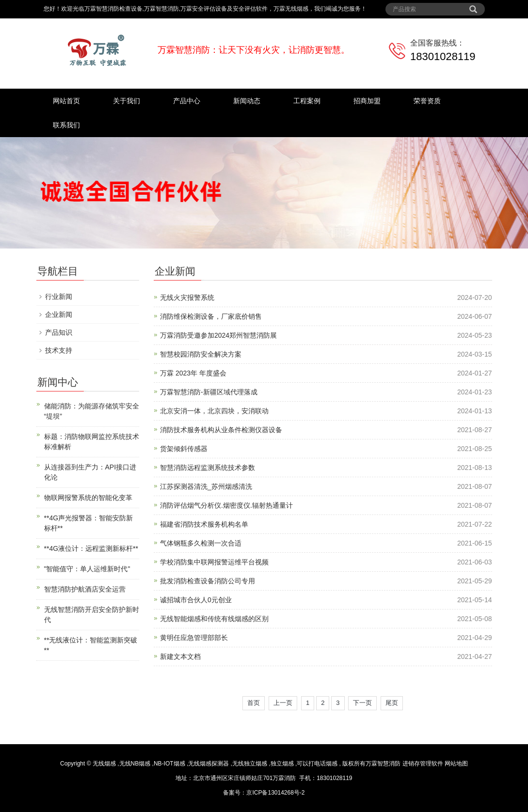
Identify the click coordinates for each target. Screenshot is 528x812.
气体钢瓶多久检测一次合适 (201, 543)
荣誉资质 (427, 101)
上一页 (283, 703)
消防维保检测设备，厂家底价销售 (211, 316)
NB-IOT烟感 (169, 764)
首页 (254, 703)
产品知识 (59, 332)
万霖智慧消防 (383, 764)
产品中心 (187, 101)
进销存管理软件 (423, 764)
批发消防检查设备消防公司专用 (208, 581)
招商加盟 (367, 101)
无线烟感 (104, 764)
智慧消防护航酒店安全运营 (85, 589)
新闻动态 (247, 101)
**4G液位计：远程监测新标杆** (91, 548)
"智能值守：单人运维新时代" (87, 569)
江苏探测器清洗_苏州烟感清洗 (206, 486)
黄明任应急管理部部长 (194, 638)
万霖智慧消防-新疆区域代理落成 (209, 392)
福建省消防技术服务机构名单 (204, 524)
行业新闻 (59, 297)
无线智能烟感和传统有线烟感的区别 (214, 619)
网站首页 (66, 101)
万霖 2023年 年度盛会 (193, 373)
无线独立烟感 (250, 764)
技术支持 (59, 350)
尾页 (392, 703)
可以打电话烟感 (317, 764)
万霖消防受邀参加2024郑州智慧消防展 (218, 335)
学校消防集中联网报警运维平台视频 (214, 562)
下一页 (362, 703)
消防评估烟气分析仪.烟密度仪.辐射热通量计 (226, 505)
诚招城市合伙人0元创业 (196, 600)
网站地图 (456, 764)
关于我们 (127, 101)
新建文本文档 (180, 656)
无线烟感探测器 (208, 764)
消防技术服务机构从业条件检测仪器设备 (221, 430)
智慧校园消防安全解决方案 (201, 354)
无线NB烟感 (135, 764)
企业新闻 (59, 314)
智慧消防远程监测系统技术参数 (208, 468)
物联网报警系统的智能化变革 (88, 498)
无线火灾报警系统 (187, 297)
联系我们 (66, 125)
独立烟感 (282, 764)
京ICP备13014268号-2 (275, 793)
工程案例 (307, 101)
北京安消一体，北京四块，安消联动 (214, 411)
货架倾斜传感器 (184, 449)
